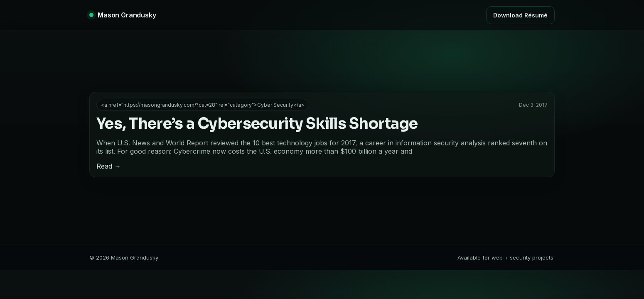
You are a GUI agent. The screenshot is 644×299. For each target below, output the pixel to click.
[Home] (123, 15)
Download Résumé (520, 15)
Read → (109, 166)
